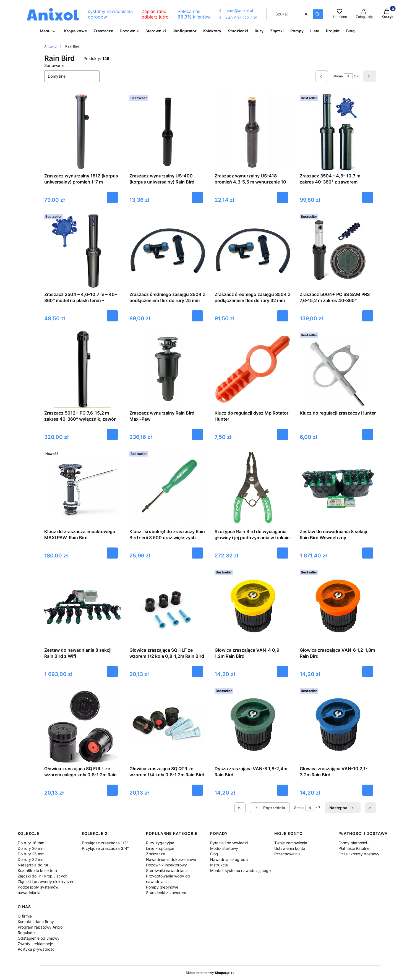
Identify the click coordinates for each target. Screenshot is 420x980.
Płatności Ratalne (354, 848)
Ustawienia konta (290, 848)
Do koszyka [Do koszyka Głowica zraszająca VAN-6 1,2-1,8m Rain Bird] (368, 672)
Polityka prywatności (36, 949)
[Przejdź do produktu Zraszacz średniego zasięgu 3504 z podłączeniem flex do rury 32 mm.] (253, 250)
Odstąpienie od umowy (39, 938)
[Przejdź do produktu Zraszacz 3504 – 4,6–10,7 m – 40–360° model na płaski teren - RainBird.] (82, 250)
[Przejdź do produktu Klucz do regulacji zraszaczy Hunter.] (338, 369)
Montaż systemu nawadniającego (240, 870)
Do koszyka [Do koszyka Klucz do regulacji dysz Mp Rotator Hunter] (283, 434)
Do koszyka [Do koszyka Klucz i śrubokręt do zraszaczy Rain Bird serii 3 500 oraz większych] (197, 553)
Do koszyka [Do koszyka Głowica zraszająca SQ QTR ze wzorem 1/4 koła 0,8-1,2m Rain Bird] (197, 790)
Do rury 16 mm (31, 843)
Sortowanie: (55, 65)
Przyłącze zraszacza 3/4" (105, 848)
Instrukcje (219, 865)
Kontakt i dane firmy (36, 922)
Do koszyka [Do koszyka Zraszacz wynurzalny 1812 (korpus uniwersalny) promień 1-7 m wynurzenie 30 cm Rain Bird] (112, 197)
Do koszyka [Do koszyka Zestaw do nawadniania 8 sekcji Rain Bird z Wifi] (112, 672)
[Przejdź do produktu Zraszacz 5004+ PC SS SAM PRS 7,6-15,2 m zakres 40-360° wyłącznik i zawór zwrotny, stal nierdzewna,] (338, 250)
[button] (318, 14)
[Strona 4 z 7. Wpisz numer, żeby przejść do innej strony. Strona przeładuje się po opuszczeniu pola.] (348, 76)
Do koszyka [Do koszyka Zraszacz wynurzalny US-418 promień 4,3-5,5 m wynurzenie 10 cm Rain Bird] (283, 197)
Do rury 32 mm (31, 859)
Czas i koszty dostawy (359, 854)
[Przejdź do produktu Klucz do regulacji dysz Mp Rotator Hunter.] (253, 369)
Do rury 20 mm (31, 848)
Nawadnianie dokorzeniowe (171, 859)
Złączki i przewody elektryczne (46, 881)
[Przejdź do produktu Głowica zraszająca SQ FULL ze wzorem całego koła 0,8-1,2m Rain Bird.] (82, 725)
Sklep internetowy (208, 973)
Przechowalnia (287, 854)
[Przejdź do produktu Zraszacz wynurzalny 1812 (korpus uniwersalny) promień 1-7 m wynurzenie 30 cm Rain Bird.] (82, 132)
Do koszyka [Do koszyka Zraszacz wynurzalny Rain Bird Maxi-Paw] (197, 434)
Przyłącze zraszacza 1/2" (105, 843)
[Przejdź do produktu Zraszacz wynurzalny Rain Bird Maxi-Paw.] (167, 369)
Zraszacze (156, 854)
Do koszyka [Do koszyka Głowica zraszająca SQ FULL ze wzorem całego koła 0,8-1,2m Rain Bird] (112, 790)
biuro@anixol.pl (236, 10)
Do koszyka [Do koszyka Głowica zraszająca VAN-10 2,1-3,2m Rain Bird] (368, 790)
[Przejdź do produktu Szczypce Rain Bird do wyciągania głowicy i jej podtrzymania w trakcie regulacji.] (253, 488)
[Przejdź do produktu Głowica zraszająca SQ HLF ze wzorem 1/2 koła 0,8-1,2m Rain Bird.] (168, 606)
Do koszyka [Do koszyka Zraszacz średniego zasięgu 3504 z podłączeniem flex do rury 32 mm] (283, 316)
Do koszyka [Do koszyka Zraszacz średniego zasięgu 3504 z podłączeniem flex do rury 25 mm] (197, 316)
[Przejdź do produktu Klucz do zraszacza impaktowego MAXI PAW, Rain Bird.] (82, 488)
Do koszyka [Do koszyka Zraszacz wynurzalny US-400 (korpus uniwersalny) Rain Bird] (197, 197)
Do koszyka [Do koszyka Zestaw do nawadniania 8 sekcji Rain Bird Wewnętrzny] (368, 553)
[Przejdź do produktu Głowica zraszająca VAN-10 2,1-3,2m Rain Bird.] (338, 725)
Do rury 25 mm (31, 854)
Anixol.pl (51, 46)
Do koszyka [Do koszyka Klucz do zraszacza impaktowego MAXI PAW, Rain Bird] (112, 553)
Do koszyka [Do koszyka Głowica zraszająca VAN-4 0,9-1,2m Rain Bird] (283, 672)
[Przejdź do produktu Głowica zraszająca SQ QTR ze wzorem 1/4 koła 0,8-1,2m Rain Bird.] (168, 725)
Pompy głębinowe (162, 887)
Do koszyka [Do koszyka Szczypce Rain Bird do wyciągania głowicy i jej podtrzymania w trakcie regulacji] (283, 553)
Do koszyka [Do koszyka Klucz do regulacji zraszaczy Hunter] (368, 434)
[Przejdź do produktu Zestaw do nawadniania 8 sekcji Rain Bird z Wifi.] (82, 606)
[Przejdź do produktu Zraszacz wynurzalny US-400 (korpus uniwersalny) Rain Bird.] (168, 132)
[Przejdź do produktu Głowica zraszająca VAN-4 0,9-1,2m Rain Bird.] (253, 606)
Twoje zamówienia (291, 843)
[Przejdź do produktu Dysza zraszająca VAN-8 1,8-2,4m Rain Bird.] (253, 725)
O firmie (25, 916)
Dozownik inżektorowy (166, 865)
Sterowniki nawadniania (167, 870)
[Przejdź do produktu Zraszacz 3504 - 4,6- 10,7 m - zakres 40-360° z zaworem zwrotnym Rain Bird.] (338, 132)
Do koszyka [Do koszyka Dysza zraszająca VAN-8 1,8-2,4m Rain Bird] (283, 790)
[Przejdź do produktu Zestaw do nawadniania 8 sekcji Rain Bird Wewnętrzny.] (338, 488)
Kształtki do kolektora (37, 870)
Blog (214, 854)
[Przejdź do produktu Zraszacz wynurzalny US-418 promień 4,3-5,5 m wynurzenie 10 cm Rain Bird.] (253, 132)
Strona (338, 76)
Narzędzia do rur (33, 865)
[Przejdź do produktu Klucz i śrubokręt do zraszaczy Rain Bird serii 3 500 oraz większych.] (167, 488)
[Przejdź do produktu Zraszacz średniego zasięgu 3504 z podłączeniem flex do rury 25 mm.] (168, 250)
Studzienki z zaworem (166, 893)
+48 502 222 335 (238, 18)
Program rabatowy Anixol (41, 927)
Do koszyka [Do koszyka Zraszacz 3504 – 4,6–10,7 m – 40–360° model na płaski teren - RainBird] (112, 316)
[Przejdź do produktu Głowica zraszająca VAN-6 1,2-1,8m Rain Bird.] (338, 606)
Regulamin (27, 933)
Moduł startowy (224, 848)
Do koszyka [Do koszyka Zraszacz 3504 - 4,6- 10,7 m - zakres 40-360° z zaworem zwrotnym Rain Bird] (368, 197)
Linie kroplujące (160, 848)
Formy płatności (353, 843)
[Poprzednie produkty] (270, 808)
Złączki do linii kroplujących (43, 876)
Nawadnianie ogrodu (229, 859)
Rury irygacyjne (160, 843)
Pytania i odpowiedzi (229, 843)
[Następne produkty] (343, 808)
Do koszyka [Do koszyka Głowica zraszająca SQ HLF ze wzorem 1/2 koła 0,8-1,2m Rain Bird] (197, 672)
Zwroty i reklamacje (35, 944)
